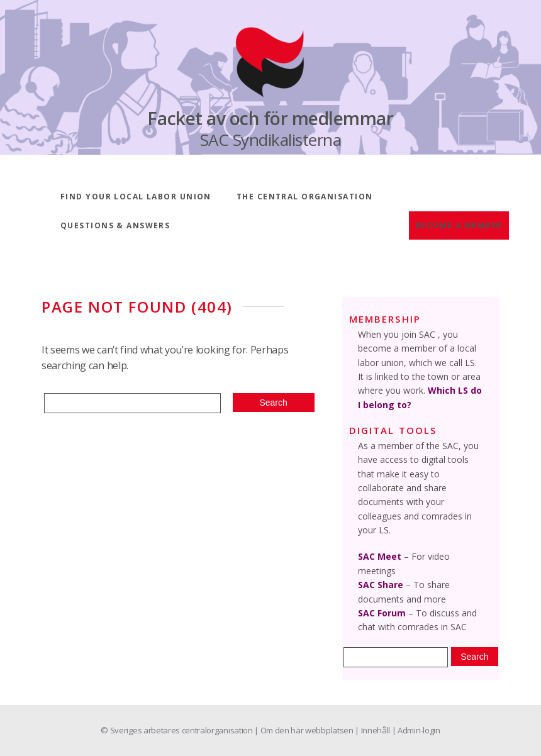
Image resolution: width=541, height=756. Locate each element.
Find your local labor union (136, 197)
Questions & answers (115, 225)
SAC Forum (382, 613)
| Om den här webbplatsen (304, 730)
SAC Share (381, 585)
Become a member (459, 225)
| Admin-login (416, 730)
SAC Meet (380, 556)
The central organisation (305, 197)
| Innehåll (373, 730)
